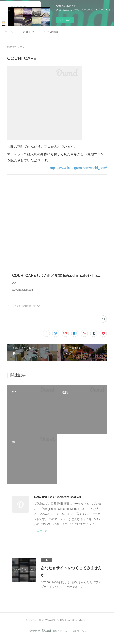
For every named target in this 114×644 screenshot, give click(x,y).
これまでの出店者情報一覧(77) (24, 311)
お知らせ (29, 32)
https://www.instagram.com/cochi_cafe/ (78, 168)
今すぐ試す (65, 20)
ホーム (9, 32)
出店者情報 (51, 32)
